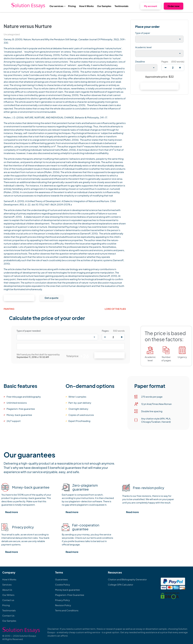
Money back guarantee (67, 590)
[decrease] (166, 68)
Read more (12, 512)
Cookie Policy (63, 585)
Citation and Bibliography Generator (127, 579)
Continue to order (19, 298)
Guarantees (61, 579)
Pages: (106, 331)
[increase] (180, 68)
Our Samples (104, 6)
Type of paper (143, 33)
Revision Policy (63, 605)
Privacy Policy (62, 600)
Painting (9, 309)
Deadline (140, 61)
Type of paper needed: (29, 331)
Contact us (8, 600)
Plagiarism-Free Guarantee (70, 595)
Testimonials (121, 6)
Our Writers (8, 595)
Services (7, 585)
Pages (165, 61)
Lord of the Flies (115, 309)
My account (151, 6)
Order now (174, 6)
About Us (7, 590)
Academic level (143, 47)
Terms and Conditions (67, 610)
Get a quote (52, 298)
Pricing (72, 6)
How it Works (86, 6)
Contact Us (8, 616)
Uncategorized (12, 34)
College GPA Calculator (121, 585)
